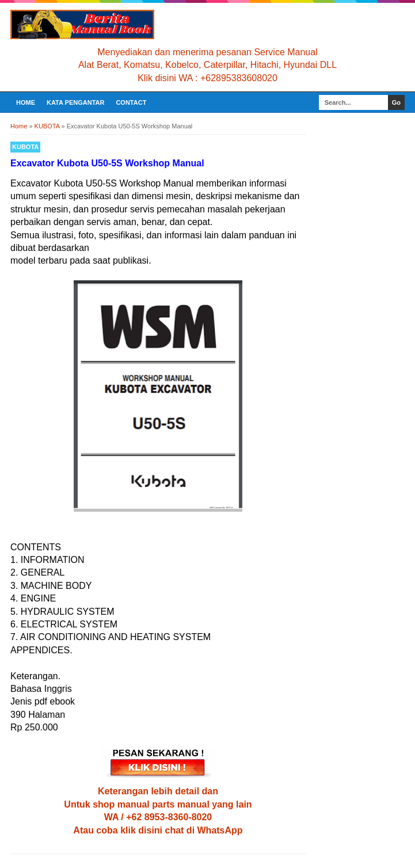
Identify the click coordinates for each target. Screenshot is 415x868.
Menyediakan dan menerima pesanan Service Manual (207, 52)
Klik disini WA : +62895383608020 (207, 78)
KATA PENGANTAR (75, 102)
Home (26, 102)
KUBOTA (25, 147)
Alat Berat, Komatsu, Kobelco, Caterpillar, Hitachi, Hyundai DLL (207, 65)
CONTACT (131, 102)
